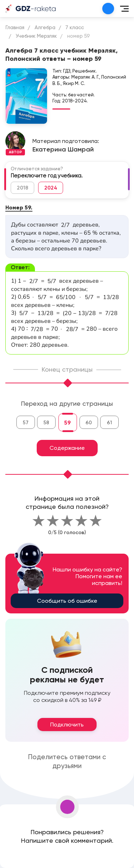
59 (68, 423)
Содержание (67, 448)
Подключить (67, 725)
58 (46, 422)
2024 (51, 188)
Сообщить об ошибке (67, 601)
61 (109, 422)
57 (26, 422)
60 (89, 422)
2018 (22, 188)
